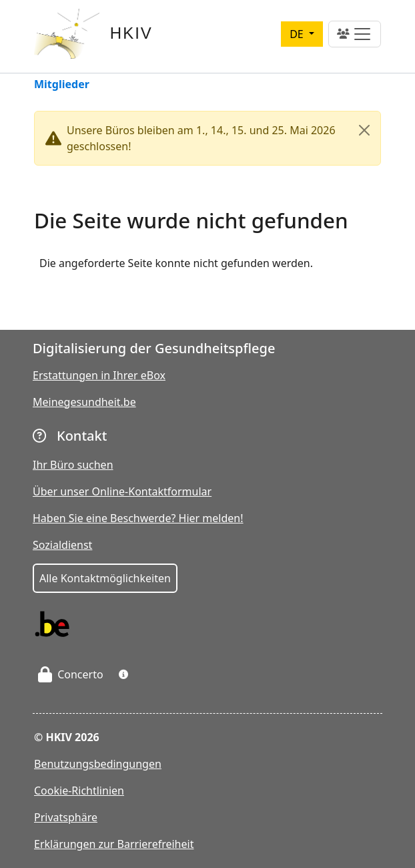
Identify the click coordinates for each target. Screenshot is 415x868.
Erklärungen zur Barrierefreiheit (114, 844)
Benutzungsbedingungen (98, 764)
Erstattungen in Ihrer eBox (99, 375)
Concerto (71, 674)
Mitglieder (62, 85)
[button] (123, 674)
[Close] (364, 130)
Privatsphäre (66, 817)
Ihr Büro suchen (73, 465)
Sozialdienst (62, 545)
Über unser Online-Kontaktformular (122, 491)
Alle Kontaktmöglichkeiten (105, 578)
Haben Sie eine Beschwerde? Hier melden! (138, 518)
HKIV (131, 33)
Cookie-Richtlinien (79, 791)
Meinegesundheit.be (84, 402)
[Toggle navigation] (355, 34)
